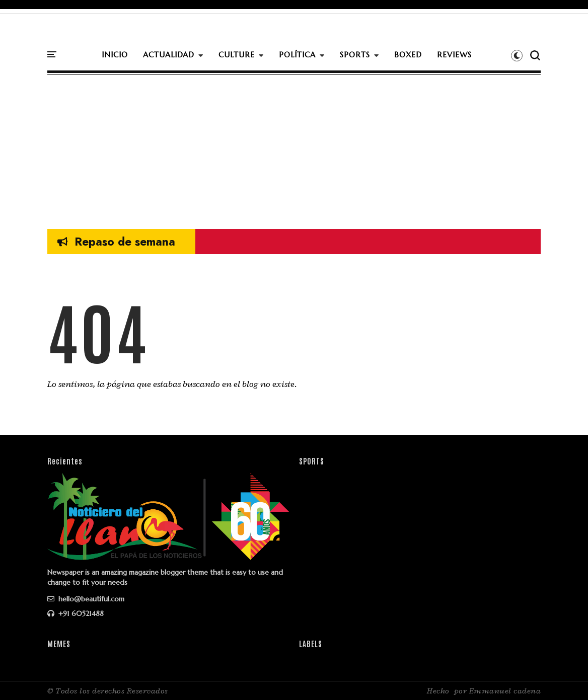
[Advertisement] (294, 148)
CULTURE (237, 55)
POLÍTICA (297, 55)
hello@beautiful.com (86, 599)
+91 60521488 (76, 613)
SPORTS (355, 55)
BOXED (408, 55)
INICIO (115, 55)
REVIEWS (454, 55)
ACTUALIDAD (169, 55)
